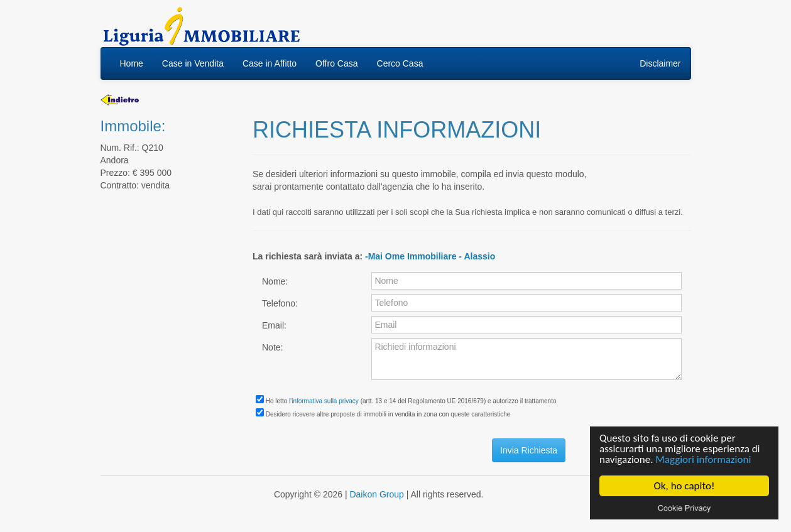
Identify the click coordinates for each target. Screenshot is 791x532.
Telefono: (280, 303)
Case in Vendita (193, 63)
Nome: (275, 281)
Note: (272, 347)
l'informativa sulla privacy (324, 401)
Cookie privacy (684, 508)
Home (132, 63)
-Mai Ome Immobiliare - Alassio (430, 256)
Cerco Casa (400, 63)
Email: (274, 325)
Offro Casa (336, 63)
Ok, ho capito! (685, 486)
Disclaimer (660, 63)
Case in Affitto (270, 63)
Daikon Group (376, 494)
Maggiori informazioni (703, 459)
